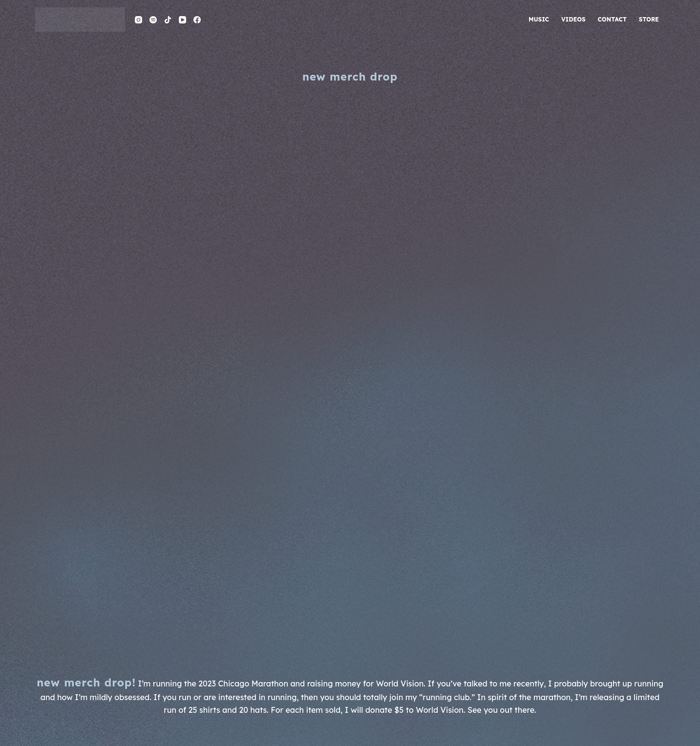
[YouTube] (182, 20)
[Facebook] (197, 20)
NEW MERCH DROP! (86, 683)
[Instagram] (138, 20)
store (649, 19)
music (539, 19)
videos (573, 19)
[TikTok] (168, 20)
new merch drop (350, 77)
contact (612, 19)
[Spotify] (153, 20)
